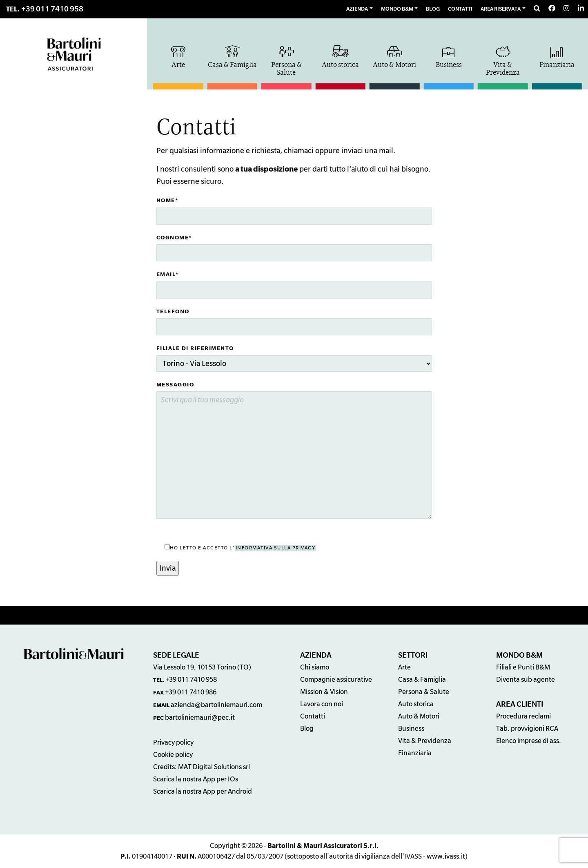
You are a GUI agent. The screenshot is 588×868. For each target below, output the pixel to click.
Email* (168, 274)
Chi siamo (315, 667)
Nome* (167, 200)
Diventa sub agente (526, 680)
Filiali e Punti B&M (523, 667)
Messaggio (175, 385)
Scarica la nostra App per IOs (196, 779)
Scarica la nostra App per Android (203, 792)
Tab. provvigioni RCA (527, 729)
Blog (307, 729)
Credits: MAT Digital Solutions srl (202, 767)
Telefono (173, 311)
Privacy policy (173, 743)
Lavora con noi (322, 704)
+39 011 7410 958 (52, 9)
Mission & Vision (324, 692)
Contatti (313, 716)
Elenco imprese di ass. (529, 741)
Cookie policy (173, 755)
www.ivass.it (446, 857)
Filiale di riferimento (195, 348)
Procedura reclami (523, 716)
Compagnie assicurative (336, 680)
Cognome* (174, 238)
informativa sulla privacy (276, 548)
